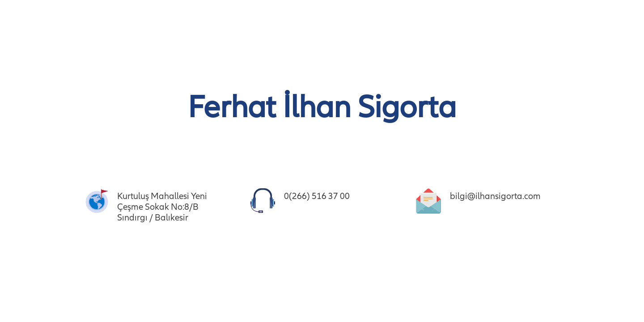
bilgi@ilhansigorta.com (495, 196)
